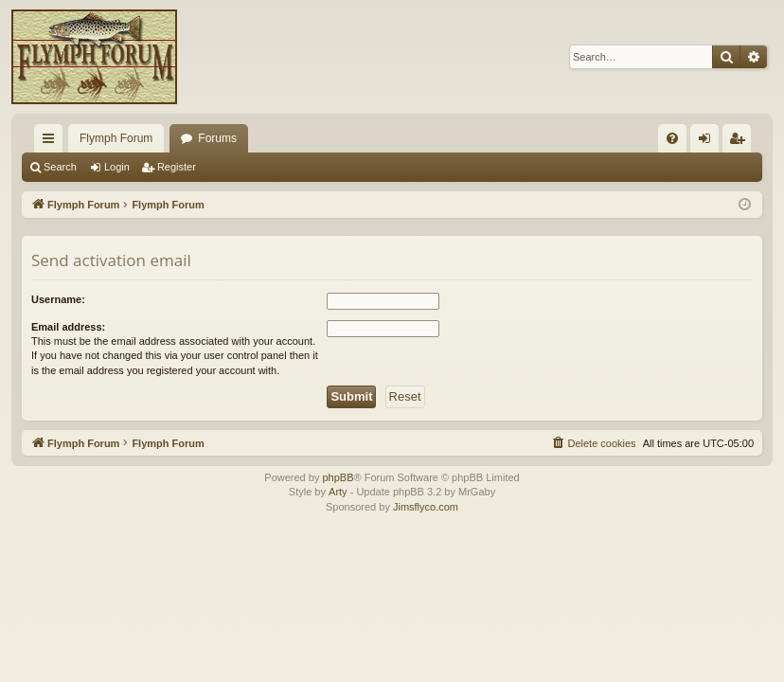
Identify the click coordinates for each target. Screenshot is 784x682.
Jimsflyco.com (426, 507)
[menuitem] (672, 138)
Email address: (68, 327)
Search (60, 167)
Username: (58, 299)
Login (117, 167)
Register (177, 167)
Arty (338, 492)
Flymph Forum (116, 138)
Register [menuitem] (741, 142)
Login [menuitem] (709, 142)
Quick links (52, 142)
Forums (217, 138)
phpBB (338, 477)
